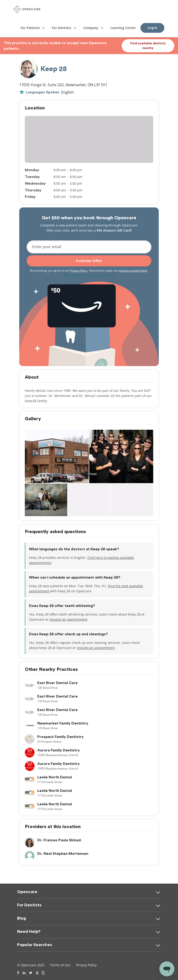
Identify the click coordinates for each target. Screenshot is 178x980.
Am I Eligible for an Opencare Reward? (89, 275)
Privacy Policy (79, 270)
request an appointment (68, 619)
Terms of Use (60, 965)
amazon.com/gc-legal (133, 270)
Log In (152, 28)
